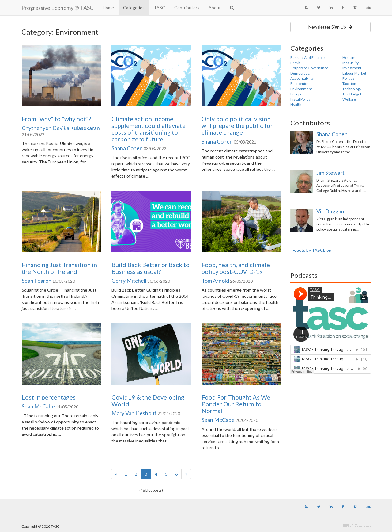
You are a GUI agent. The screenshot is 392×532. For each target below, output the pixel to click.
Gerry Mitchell (129, 281)
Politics (348, 78)
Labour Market (354, 73)
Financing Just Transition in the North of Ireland (59, 268)
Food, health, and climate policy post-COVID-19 (236, 268)
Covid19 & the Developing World (148, 400)
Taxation (349, 84)
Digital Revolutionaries (357, 526)
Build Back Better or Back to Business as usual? (151, 268)
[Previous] (116, 474)
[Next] (186, 474)
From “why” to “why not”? (56, 119)
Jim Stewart (330, 173)
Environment (301, 89)
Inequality (351, 63)
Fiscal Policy (300, 99)
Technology (352, 89)
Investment (352, 68)
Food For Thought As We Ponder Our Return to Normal (236, 404)
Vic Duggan (330, 211)
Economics (300, 84)
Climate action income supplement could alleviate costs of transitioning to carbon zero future (149, 129)
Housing (349, 57)
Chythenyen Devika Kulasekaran (61, 128)
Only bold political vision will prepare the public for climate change (237, 125)
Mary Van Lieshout (134, 413)
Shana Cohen (127, 148)
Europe (296, 94)
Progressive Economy (57, 8)
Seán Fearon (37, 281)
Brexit (295, 63)
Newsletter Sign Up (330, 27)
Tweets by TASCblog (311, 250)
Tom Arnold (215, 281)
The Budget (352, 94)
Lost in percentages (49, 397)
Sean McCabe (38, 406)
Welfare (349, 99)
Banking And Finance (307, 57)
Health (296, 104)
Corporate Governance (309, 68)
